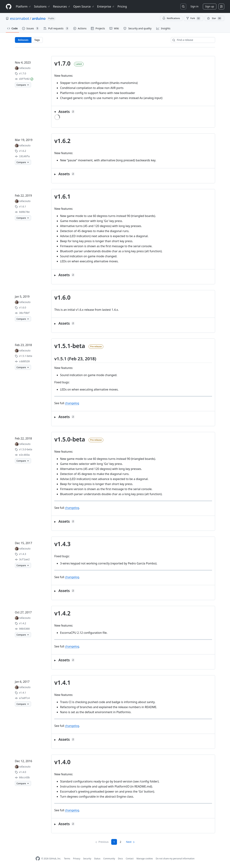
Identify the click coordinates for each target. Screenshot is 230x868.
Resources (62, 6)
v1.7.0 (62, 63)
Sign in (194, 6)
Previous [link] (103, 842)
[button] (133, 112)
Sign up (210, 6)
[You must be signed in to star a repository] (214, 18)
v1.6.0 (62, 297)
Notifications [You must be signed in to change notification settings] (171, 18)
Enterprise (106, 6)
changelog (72, 403)
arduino (39, 18)
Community (109, 859)
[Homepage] (9, 7)
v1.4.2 (62, 613)
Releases (23, 40)
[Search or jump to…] (183, 6)
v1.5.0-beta (70, 439)
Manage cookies (145, 859)
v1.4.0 (62, 762)
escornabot (20, 18)
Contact (130, 859)
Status (97, 859)
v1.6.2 (62, 141)
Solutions (42, 6)
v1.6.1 (62, 196)
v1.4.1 (62, 682)
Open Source (84, 6)
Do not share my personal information (175, 859)
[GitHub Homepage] (38, 859)
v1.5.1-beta (70, 346)
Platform (23, 6)
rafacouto (25, 68)
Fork (194, 18)
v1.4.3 (62, 544)
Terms (67, 859)
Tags (37, 40)
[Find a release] (193, 40)
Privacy (77, 859)
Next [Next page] (129, 842)
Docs (120, 859)
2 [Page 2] (121, 842)
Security (87, 859)
